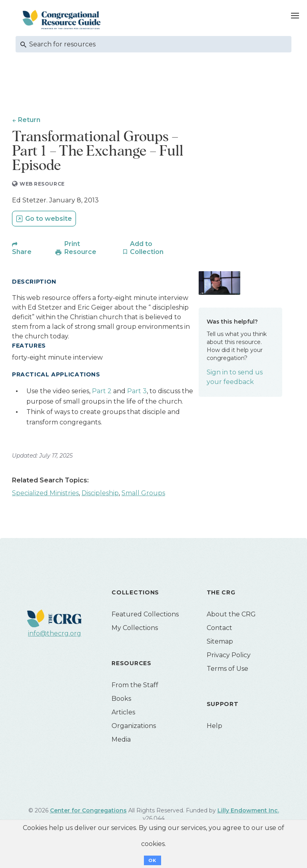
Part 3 (137, 393)
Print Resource (80, 249)
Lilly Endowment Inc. (248, 812)
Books (121, 700)
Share (22, 253)
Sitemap (220, 643)
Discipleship (100, 495)
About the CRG (231, 616)
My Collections (135, 629)
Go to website (49, 220)
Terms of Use (227, 670)
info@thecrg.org (55, 635)
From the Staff (135, 687)
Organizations (134, 727)
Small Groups (143, 495)
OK (153, 860)
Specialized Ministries (45, 495)
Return (30, 120)
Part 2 (103, 393)
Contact (219, 629)
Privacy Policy (229, 657)
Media (121, 741)
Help (214, 727)
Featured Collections (145, 616)
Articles (123, 714)
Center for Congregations (88, 812)
